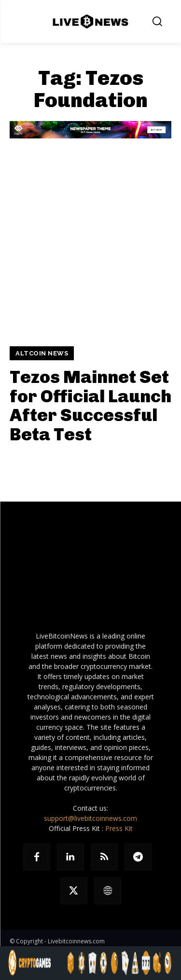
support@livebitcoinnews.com (90, 818)
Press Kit (119, 828)
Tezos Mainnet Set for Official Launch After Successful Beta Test (90, 406)
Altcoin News (42, 353)
